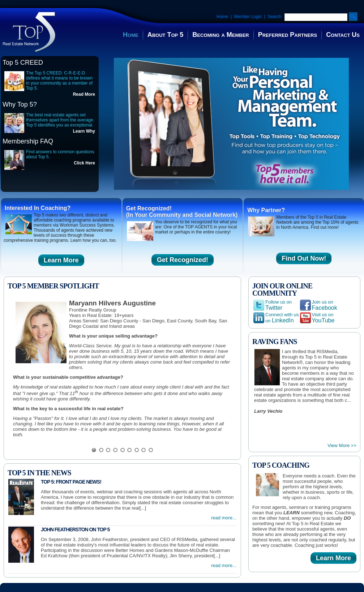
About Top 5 (166, 35)
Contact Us (343, 35)
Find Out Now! (304, 258)
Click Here (84, 163)
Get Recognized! (183, 260)
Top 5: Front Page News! (71, 482)
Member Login (248, 17)
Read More (84, 94)
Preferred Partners (288, 35)
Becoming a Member (220, 35)
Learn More (61, 260)
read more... (224, 518)
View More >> (342, 445)
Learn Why (84, 131)
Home (222, 17)
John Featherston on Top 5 (75, 529)
